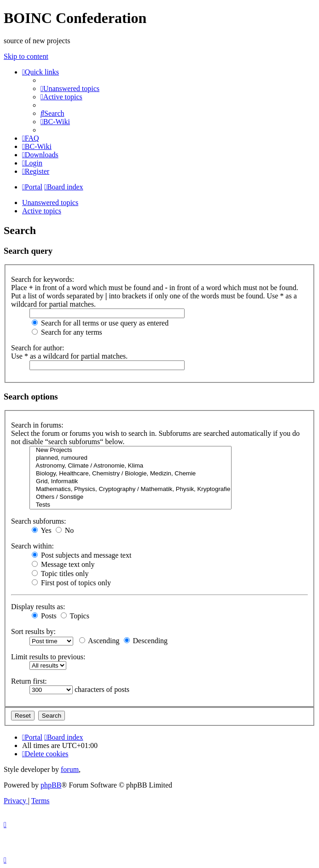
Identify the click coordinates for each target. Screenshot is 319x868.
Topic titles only (60, 574)
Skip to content (26, 56)
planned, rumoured (130, 458)
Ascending (99, 641)
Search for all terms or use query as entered (100, 323)
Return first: (29, 681)
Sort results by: (33, 631)
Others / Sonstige (130, 497)
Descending (146, 641)
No (65, 530)
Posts (44, 616)
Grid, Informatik (130, 482)
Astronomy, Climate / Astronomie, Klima (130, 466)
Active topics (42, 211)
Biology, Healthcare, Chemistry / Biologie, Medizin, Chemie (130, 474)
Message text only (63, 564)
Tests (130, 505)
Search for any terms (67, 332)
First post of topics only (71, 583)
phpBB (51, 785)
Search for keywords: (43, 279)
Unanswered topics (50, 203)
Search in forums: (37, 425)
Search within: (32, 546)
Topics (75, 616)
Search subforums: (39, 521)
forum (70, 769)
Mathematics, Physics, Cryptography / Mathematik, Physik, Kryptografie (130, 489)
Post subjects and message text (81, 555)
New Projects (130, 450)
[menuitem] (70, 89)
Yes (42, 530)
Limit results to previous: (48, 657)
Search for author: (38, 348)
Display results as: (38, 607)
